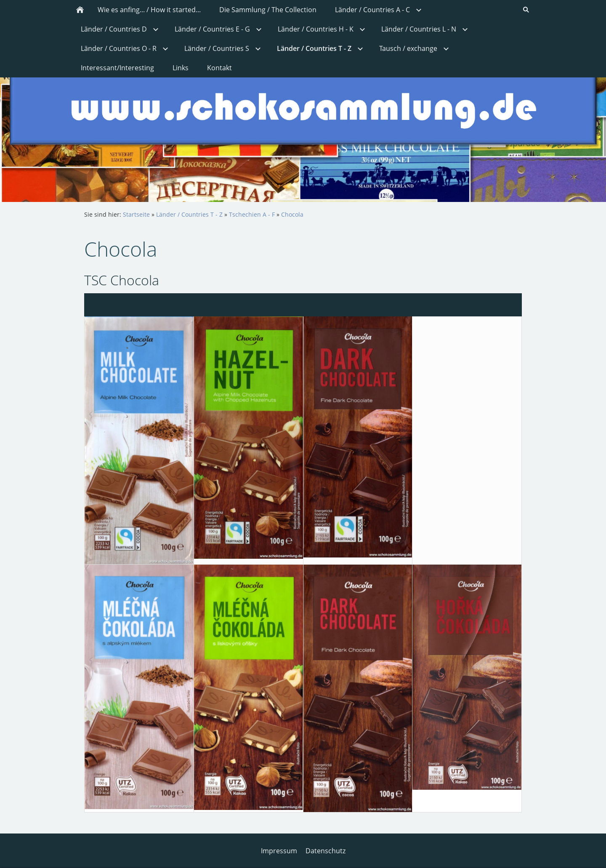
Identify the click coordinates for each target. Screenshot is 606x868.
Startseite (136, 214)
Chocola (292, 214)
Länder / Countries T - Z (189, 214)
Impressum (279, 851)
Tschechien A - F (252, 214)
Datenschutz (326, 851)
